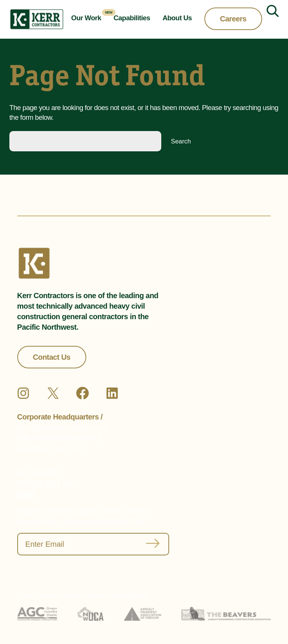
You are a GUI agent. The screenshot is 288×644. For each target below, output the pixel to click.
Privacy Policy (129, 596)
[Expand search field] (270, 20)
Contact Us (52, 357)
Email (27, 493)
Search (181, 141)
